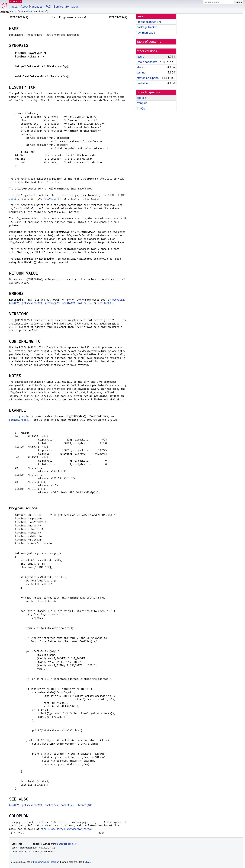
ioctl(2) (15, 199)
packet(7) (67, 805)
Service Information (66, 7)
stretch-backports (148, 78)
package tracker (147, 27)
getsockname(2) (32, 303)
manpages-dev (26, 11)
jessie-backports (147, 62)
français (142, 103)
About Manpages (32, 7)
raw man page (146, 33)
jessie (14, 11)
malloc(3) (84, 303)
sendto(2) (69, 303)
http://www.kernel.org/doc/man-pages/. (67, 829)
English (141, 98)
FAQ (48, 7)
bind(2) (14, 303)
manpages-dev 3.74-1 (67, 844)
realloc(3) (105, 303)
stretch (141, 67)
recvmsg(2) (52, 303)
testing (141, 73)
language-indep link (149, 22)
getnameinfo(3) (19, 420)
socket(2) (119, 300)
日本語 (141, 108)
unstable (142, 83)
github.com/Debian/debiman (45, 862)
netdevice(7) (52, 199)
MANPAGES (16, 1)
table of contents (149, 42)
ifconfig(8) (84, 805)
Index (14, 7)
